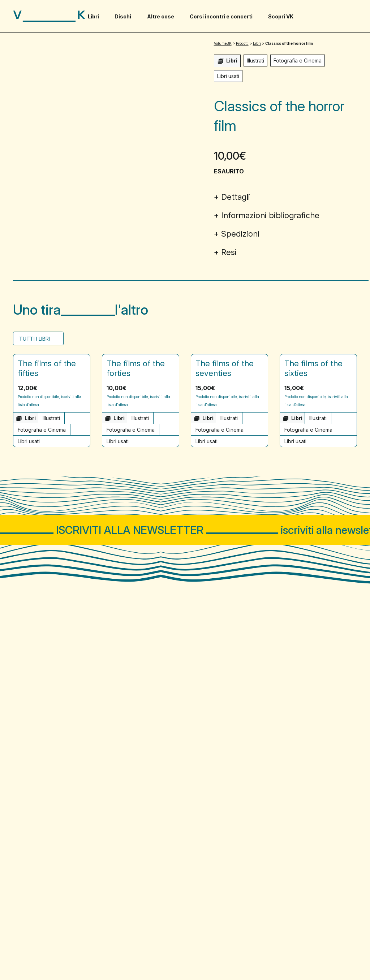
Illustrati (255, 61)
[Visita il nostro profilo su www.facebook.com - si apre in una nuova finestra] (331, 753)
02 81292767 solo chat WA (49, 789)
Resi (229, 252)
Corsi (195, 696)
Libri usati (228, 76)
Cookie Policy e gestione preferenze (96, 955)
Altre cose (161, 16)
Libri (93, 16)
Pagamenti (205, 836)
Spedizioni (240, 234)
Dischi (123, 16)
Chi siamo (26, 821)
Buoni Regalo (120, 836)
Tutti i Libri (35, 339)
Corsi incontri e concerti (221, 16)
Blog (19, 852)
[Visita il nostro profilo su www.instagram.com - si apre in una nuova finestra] (351, 753)
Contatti (201, 821)
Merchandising (122, 821)
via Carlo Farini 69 (36, 773)
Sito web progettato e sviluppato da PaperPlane (299, 948)
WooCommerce (338, 955)
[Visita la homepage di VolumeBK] (49, 16)
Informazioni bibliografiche (270, 215)
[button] (82, 388)
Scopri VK (281, 16)
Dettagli (236, 197)
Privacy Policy (30, 955)
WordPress (300, 955)
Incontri (245, 696)
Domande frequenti (40, 836)
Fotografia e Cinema (298, 61)
